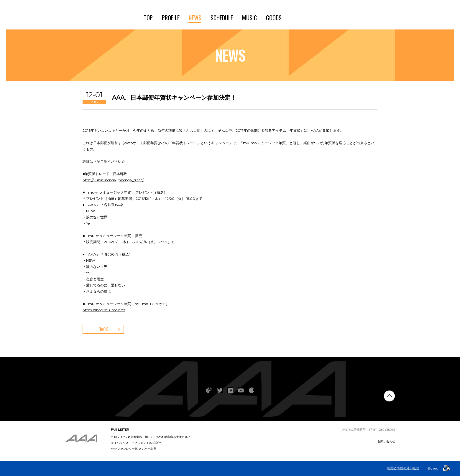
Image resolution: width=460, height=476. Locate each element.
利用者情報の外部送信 (403, 468)
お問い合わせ (386, 441)
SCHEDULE (222, 18)
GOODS (274, 18)
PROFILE (171, 18)
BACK (103, 329)
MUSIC (249, 18)
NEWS (195, 18)
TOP (148, 18)
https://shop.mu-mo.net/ (104, 310)
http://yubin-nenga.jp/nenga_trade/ (113, 180)
